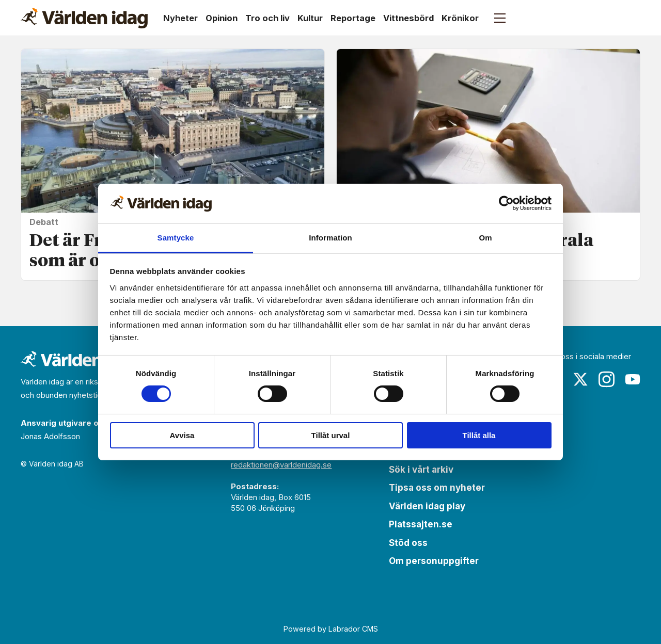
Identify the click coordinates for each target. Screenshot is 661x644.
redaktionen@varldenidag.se (281, 465)
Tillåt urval (331, 435)
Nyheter (180, 18)
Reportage (353, 18)
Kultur (310, 18)
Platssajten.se (421, 524)
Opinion (222, 18)
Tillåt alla (479, 435)
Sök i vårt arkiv (421, 470)
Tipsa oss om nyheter (437, 488)
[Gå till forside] (84, 18)
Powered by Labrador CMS (331, 629)
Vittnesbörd (408, 18)
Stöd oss (408, 543)
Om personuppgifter (434, 561)
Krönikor (460, 18)
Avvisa (182, 435)
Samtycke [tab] (176, 238)
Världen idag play (427, 506)
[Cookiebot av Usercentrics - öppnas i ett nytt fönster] (506, 203)
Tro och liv (267, 18)
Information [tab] (330, 238)
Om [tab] (485, 238)
